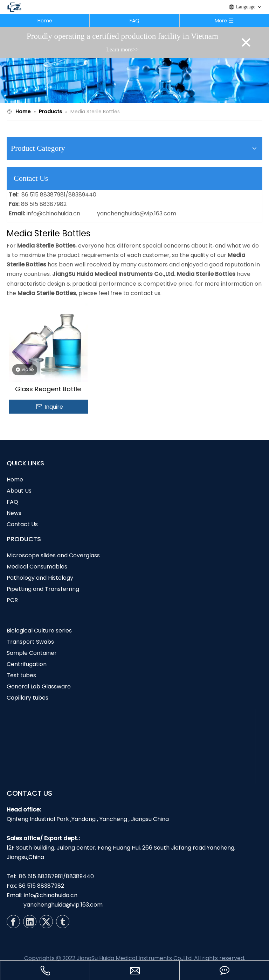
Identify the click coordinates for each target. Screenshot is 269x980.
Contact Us (22, 524)
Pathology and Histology (40, 578)
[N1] (134, 80)
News (14, 513)
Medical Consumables (37, 567)
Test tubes (21, 675)
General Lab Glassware (39, 686)
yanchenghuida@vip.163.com (137, 213)
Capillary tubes (27, 698)
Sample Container (32, 653)
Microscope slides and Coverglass (53, 555)
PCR (12, 600)
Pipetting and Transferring (43, 589)
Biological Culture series (39, 631)
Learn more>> (122, 49)
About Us (19, 491)
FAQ (134, 21)
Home (45, 21)
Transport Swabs (30, 642)
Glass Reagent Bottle (48, 389)
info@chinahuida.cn (53, 213)
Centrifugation (27, 664)
